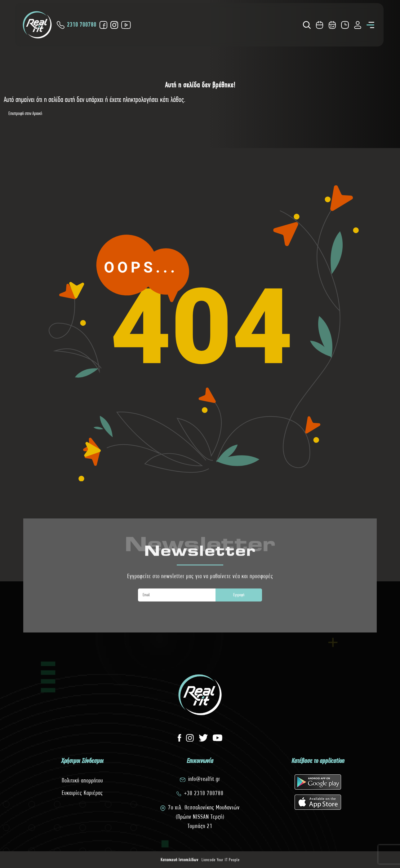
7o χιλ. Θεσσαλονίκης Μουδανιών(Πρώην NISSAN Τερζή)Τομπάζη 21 (204, 817)
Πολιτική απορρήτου (82, 780)
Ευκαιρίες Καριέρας (82, 793)
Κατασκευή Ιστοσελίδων (180, 860)
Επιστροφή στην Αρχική (25, 113)
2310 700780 (77, 25)
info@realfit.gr (204, 779)
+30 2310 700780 (204, 793)
